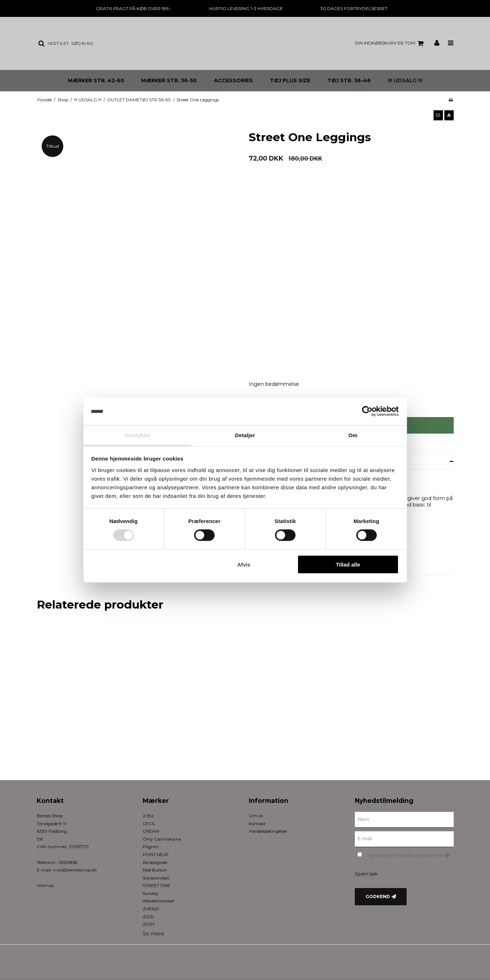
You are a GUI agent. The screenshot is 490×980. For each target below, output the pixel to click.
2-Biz (148, 816)
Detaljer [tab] (245, 435)
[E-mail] (404, 839)
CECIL (149, 824)
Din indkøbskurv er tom (390, 43)
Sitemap (45, 885)
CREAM (151, 831)
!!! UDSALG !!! (405, 80)
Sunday (151, 893)
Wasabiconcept (159, 901)
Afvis (244, 564)
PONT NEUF (156, 854)
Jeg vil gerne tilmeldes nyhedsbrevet (410, 854)
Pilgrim (151, 847)
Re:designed (155, 862)
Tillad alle (348, 564)
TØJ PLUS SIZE (290, 80)
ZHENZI (151, 909)
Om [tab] (353, 435)
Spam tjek (366, 874)
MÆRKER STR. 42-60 (96, 80)
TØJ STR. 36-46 (349, 80)
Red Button (155, 870)
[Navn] (404, 819)
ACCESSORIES (233, 80)
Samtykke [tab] (137, 435)
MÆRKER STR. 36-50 (169, 80)
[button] (438, 115)
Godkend (378, 896)
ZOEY (149, 924)
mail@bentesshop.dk (75, 870)
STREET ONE (157, 885)
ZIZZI (148, 917)
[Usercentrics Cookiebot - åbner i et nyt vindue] (367, 411)
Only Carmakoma (162, 839)
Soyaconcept (156, 878)
